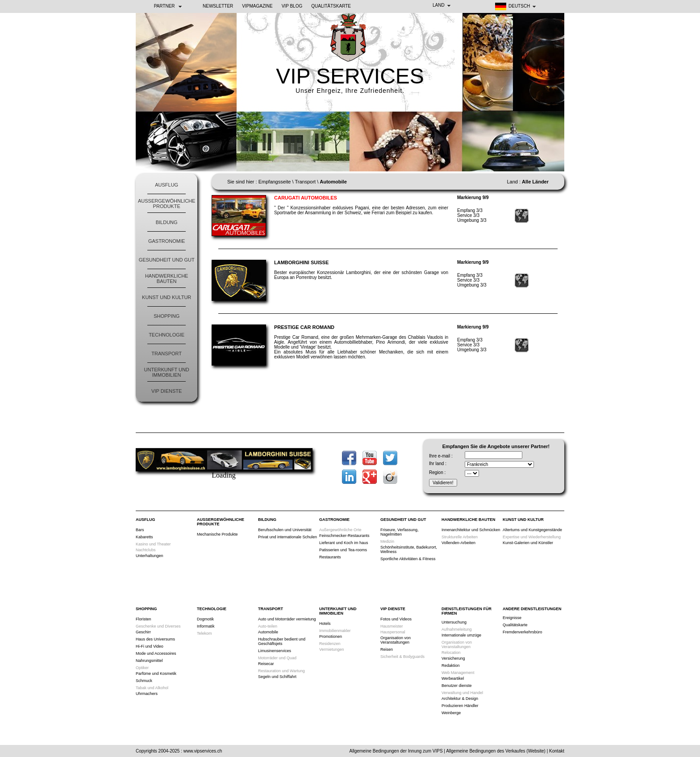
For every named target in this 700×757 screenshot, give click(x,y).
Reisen (387, 649)
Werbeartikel (453, 678)
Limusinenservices (275, 651)
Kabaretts (144, 537)
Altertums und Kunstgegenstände (532, 530)
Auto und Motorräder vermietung (287, 619)
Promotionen (331, 636)
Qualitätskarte (331, 6)
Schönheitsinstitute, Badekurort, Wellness (409, 549)
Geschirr (143, 632)
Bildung (167, 222)
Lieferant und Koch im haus (344, 543)
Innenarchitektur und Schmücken (471, 530)
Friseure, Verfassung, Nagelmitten (400, 532)
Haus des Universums (155, 639)
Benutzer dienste (457, 686)
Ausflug (167, 185)
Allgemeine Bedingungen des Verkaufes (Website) (496, 751)
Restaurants (330, 557)
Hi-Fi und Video (150, 646)
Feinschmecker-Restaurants (344, 536)
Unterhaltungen (150, 556)
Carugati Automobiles (306, 198)
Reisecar (266, 664)
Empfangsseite (275, 182)
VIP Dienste (167, 391)
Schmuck (144, 681)
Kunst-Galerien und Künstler (528, 543)
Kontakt (557, 751)
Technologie (167, 335)
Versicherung (453, 658)
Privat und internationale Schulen (287, 537)
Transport (167, 354)
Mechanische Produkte (217, 534)
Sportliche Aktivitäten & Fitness (408, 559)
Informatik (206, 626)
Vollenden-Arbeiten (458, 543)
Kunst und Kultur (167, 297)
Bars (140, 530)
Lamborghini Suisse (301, 262)
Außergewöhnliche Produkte (167, 204)
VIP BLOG (292, 6)
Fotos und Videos (396, 619)
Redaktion (451, 665)
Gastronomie (167, 241)
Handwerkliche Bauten (167, 279)
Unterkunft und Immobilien (167, 372)
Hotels (325, 624)
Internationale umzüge (461, 635)
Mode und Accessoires (156, 653)
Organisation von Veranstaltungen (396, 640)
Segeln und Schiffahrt (277, 677)
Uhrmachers (147, 694)
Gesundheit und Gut (167, 260)
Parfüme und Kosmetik (156, 674)
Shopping (167, 316)
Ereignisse (512, 618)
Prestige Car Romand (304, 327)
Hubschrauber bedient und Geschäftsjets (282, 641)
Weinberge (451, 713)
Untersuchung (454, 622)
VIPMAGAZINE (257, 6)
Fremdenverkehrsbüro (523, 632)
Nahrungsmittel (149, 661)
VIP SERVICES (350, 76)
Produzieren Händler (460, 706)
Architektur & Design (460, 699)
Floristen (144, 619)
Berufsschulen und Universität (285, 530)
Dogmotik (205, 619)
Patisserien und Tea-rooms (343, 550)
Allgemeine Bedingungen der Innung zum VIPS (396, 751)
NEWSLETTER (218, 6)
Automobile (268, 632)
